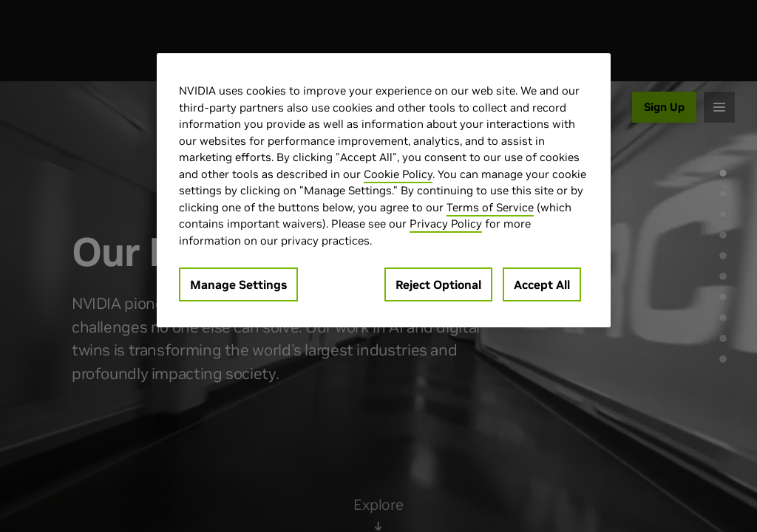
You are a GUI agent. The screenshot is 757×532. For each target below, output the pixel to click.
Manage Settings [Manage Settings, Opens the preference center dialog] (238, 284)
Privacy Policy (446, 224)
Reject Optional (438, 284)
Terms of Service (490, 207)
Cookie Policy (398, 174)
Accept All (542, 284)
